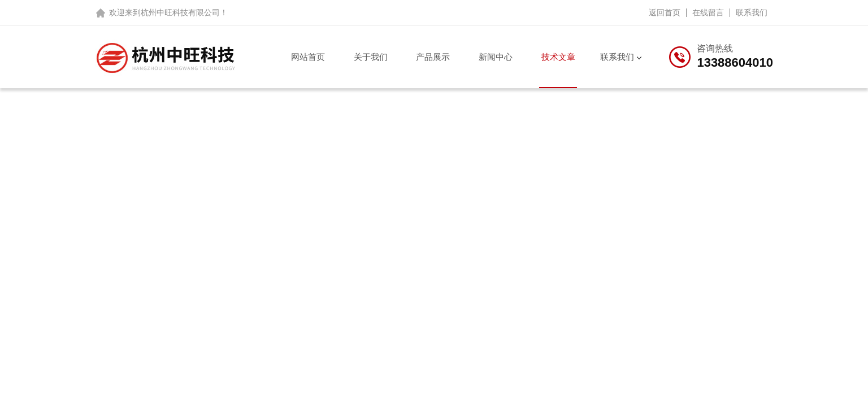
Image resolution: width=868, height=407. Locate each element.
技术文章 (558, 57)
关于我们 (371, 57)
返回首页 (665, 12)
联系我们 (752, 12)
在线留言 (708, 12)
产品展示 (433, 57)
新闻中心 (496, 57)
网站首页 (308, 57)
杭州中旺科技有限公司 (180, 12)
